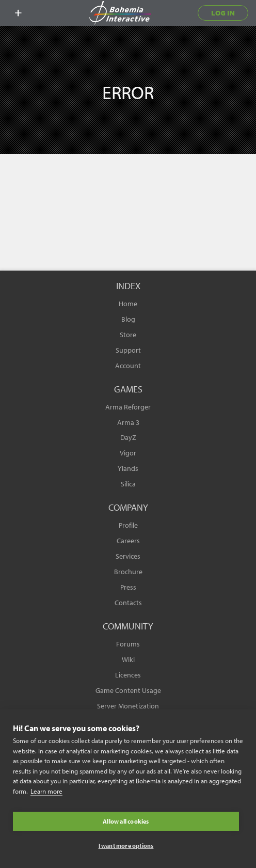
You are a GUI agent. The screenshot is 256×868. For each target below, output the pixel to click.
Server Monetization (128, 706)
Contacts (128, 603)
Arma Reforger (128, 407)
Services (128, 556)
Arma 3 (128, 422)
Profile (128, 525)
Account (128, 366)
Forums (128, 644)
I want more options (126, 846)
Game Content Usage (128, 690)
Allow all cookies (126, 821)
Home (128, 304)
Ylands (128, 468)
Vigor (128, 453)
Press (128, 587)
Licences (128, 675)
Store (128, 335)
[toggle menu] (18, 13)
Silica (128, 484)
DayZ (128, 437)
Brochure (128, 572)
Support (128, 350)
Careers (128, 541)
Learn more (46, 791)
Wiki (128, 659)
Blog (128, 319)
